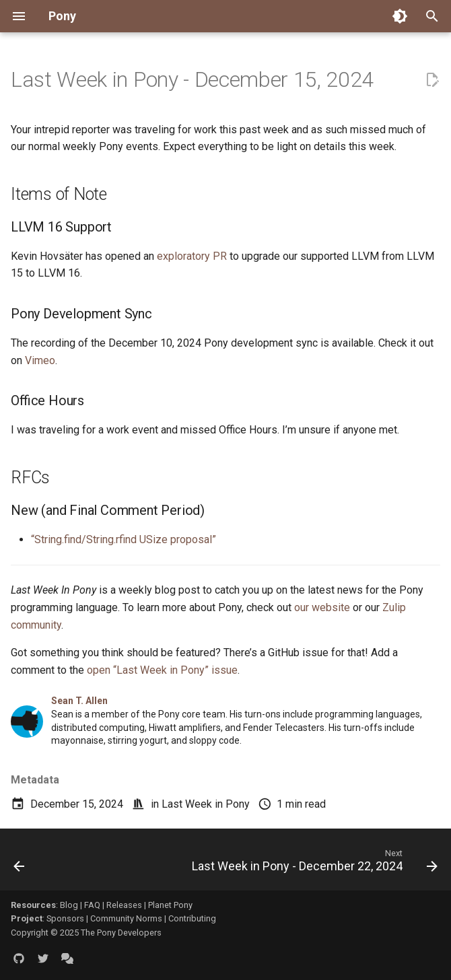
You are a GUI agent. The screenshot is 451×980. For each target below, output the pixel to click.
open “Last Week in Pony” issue (162, 670)
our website (322, 607)
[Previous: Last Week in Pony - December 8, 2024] (20, 864)
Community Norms (126, 918)
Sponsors (65, 918)
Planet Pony (170, 905)
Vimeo (40, 360)
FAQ (92, 905)
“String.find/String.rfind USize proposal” (124, 539)
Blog (69, 905)
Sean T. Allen (79, 701)
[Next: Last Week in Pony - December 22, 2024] (313, 864)
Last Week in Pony (206, 804)
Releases (124, 905)
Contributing (192, 918)
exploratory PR (192, 256)
